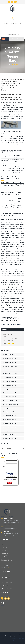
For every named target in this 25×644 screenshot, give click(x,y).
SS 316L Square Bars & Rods (10, 393)
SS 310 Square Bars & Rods (9, 378)
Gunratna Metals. (15, 635)
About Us (5, 548)
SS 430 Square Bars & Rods (9, 423)
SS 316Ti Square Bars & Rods (10, 397)
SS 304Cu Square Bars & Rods (10, 366)
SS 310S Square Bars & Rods (10, 381)
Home (9, 64)
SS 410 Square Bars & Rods (9, 412)
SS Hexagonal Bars (7, 583)
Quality (4, 550)
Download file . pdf (13, 448)
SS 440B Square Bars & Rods (10, 439)
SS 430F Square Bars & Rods (10, 427)
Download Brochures (17, 39)
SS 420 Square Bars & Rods (9, 420)
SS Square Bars (6, 580)
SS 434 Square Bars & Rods (9, 435)
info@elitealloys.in (16, 324)
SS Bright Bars (6, 585)
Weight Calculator (7, 556)
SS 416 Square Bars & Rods (9, 416)
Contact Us (5, 553)
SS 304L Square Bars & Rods (10, 370)
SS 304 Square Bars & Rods (9, 362)
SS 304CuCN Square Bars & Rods (11, 374)
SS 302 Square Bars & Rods (9, 355)
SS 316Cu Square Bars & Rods (10, 400)
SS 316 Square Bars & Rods (9, 389)
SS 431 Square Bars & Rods (9, 431)
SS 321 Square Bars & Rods (9, 408)
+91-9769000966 (5, 324)
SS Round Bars (6, 577)
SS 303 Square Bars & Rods (9, 359)
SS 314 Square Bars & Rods (9, 385)
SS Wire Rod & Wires (7, 588)
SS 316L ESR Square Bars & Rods (11, 404)
